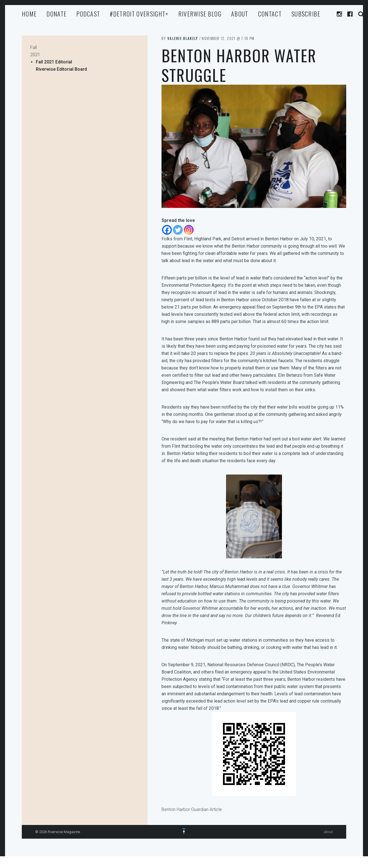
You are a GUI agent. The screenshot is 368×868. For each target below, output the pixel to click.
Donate (56, 14)
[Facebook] (167, 230)
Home (29, 14)
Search (361, 14)
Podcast (88, 14)
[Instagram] (189, 230)
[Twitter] (178, 230)
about (240, 14)
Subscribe (306, 14)
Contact (270, 14)
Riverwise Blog (200, 14)
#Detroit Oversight (139, 14)
